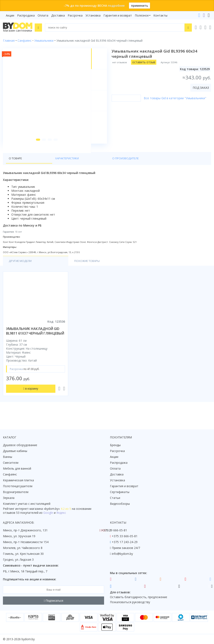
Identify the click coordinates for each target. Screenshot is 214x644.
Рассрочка (75, 15)
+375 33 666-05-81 (125, 536)
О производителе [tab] (77, 168)
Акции (10, 15)
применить (139, 6)
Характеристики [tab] (43, 168)
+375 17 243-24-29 (125, 542)
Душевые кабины (15, 451)
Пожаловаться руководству (130, 602)
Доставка (58, 15)
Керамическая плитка (18, 480)
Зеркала (9, 498)
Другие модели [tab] (21, 271)
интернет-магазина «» (38, 509)
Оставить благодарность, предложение (139, 597)
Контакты (160, 15)
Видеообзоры (120, 504)
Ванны (8, 457)
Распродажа (26, 15)
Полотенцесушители (18, 486)
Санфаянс (10, 474)
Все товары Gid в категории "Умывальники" (176, 98)
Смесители (11, 463)
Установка (93, 15)
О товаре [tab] (16, 168)
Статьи (115, 498)
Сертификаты (120, 492)
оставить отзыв (145, 62)
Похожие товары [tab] (60, 271)
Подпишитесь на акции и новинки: (30, 579)
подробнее (116, 6)
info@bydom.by (122, 554)
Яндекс (61, 513)
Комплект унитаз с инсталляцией (27, 504)
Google (48, 513)
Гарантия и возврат (118, 15)
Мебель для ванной (17, 468)
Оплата (43, 15)
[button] (36, 149)
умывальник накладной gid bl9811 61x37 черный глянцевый (35, 341)
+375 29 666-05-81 (114, 530)
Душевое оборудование (20, 445)
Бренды (115, 445)
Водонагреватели (16, 492)
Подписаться (54, 601)
